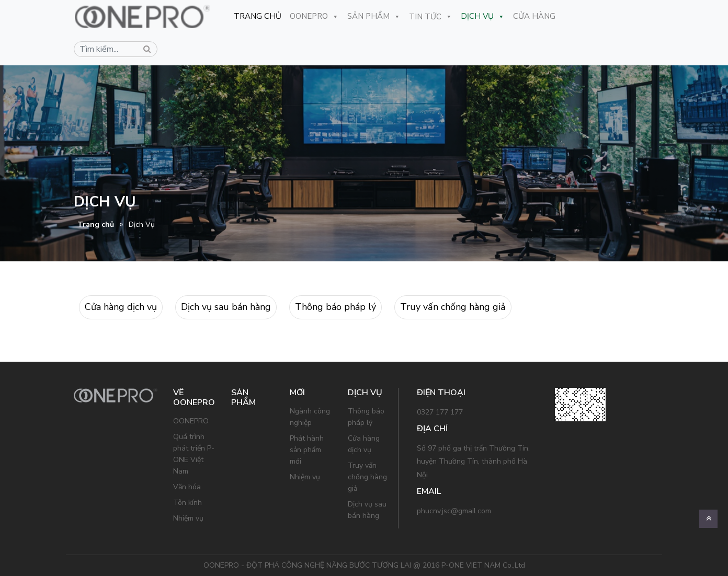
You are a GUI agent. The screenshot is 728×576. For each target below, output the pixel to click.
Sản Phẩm (369, 16)
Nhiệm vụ (188, 518)
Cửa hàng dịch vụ (121, 307)
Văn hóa (187, 487)
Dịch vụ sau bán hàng (226, 307)
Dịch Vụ (478, 16)
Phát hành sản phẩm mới (307, 450)
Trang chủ (96, 224)
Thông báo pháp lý (335, 307)
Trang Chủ (253, 16)
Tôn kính (187, 503)
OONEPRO (310, 16)
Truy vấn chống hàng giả (453, 307)
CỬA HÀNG (530, 16)
